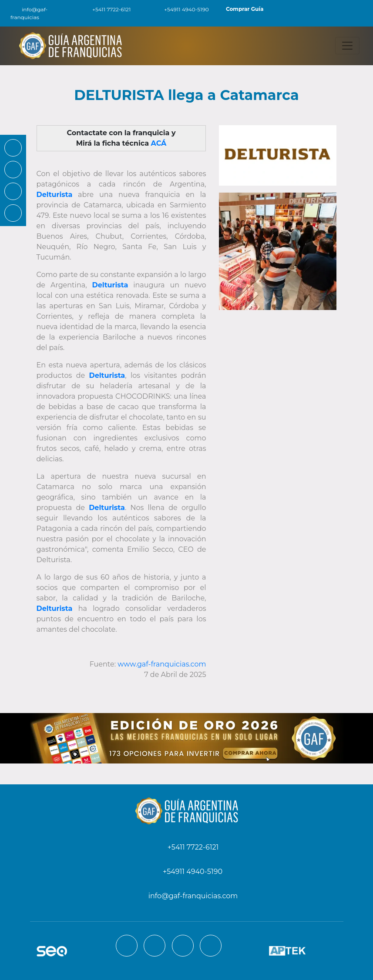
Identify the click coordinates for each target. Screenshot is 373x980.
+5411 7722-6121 (106, 9)
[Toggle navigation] (347, 46)
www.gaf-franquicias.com (162, 664)
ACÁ (159, 143)
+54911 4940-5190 (181, 9)
